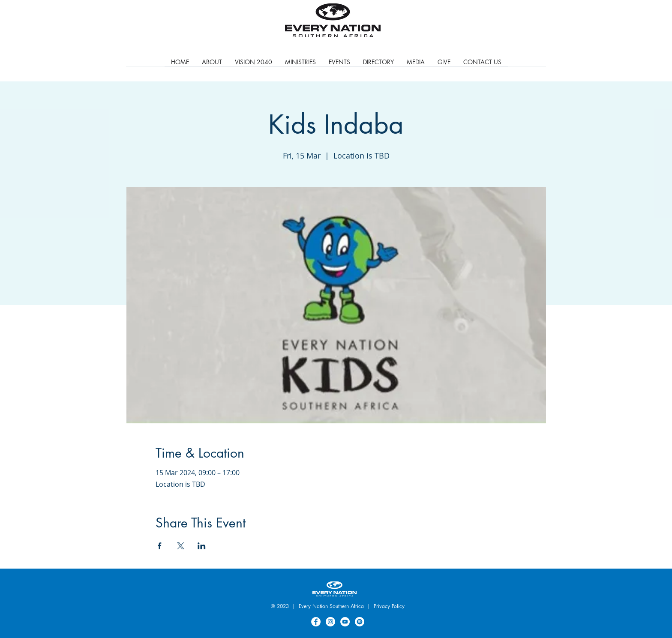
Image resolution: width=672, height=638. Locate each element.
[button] (300, 65)
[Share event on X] (181, 546)
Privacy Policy (389, 606)
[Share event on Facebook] (160, 546)
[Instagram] (330, 622)
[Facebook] (316, 622)
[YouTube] (345, 622)
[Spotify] (360, 622)
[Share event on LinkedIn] (202, 546)
